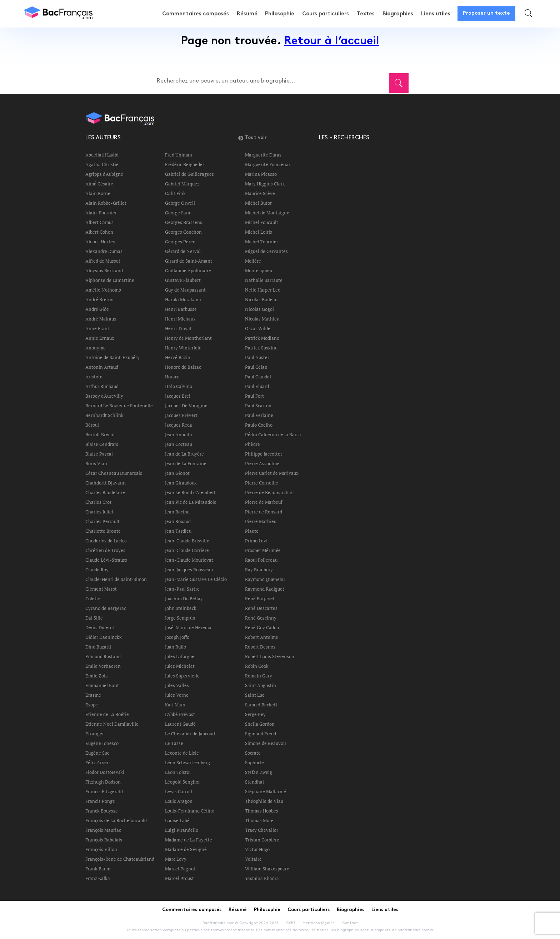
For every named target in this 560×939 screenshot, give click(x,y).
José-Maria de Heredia (188, 627)
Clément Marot (101, 589)
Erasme (93, 695)
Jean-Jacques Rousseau (189, 570)
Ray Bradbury (259, 570)
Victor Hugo (257, 849)
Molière (253, 261)
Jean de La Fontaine (186, 463)
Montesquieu (259, 270)
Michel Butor (258, 203)
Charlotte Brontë (103, 531)
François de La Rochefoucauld (116, 820)
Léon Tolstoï (178, 772)
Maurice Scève (260, 193)
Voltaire (253, 859)
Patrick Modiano (262, 338)
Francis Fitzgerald (104, 791)
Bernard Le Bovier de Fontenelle (119, 406)
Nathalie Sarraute (264, 280)
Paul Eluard (257, 386)
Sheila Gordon (260, 724)
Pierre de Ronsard (264, 512)
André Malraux (101, 319)
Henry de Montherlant (188, 338)
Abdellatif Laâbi (102, 155)
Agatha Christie (102, 164)
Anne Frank (98, 328)
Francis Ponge (100, 801)
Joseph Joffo (177, 637)
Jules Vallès (177, 685)
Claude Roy (97, 570)
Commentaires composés (198, 14)
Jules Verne (177, 695)
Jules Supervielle (182, 676)
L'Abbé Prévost (180, 714)
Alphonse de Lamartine (110, 280)
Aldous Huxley (100, 242)
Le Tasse (174, 743)
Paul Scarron (258, 406)
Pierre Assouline (262, 463)
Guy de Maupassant (185, 290)
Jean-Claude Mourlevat (189, 560)
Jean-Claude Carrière (187, 550)
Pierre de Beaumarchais (270, 492)
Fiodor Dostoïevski (105, 772)
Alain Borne (98, 193)
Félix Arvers (98, 762)
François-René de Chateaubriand (120, 859)
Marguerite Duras (263, 155)
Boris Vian (96, 463)
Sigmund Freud (261, 734)
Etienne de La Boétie (107, 714)
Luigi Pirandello (182, 830)
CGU (291, 923)
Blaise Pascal (99, 454)
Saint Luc (255, 695)
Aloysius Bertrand (104, 270)
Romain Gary (259, 676)
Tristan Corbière (262, 840)
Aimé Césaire (99, 184)
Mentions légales (319, 923)
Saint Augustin (261, 685)
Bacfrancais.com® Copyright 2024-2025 (241, 923)
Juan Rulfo (176, 647)
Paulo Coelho (259, 425)
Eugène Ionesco (102, 743)
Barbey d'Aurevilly (104, 396)
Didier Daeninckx (104, 637)
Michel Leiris (259, 232)
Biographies (398, 14)
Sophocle (254, 762)
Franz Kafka (98, 878)
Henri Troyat (178, 328)
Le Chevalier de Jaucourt (190, 734)
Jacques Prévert (181, 415)
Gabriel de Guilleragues (189, 174)
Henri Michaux (180, 319)
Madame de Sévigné (186, 849)
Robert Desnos (260, 647)
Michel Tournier (262, 242)
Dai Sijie (94, 618)
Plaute (252, 531)
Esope (92, 705)
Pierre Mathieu (261, 521)
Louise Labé (177, 820)
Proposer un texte (486, 13)
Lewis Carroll (179, 791)
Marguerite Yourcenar (268, 164)
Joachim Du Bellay (184, 598)
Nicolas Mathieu (262, 319)
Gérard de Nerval (183, 251)
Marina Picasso (261, 174)
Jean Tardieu (178, 531)
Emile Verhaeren (103, 666)
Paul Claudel (258, 377)
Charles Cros (99, 502)
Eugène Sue (97, 753)
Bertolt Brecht (100, 434)
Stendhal (254, 782)
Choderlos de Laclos (106, 541)
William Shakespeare (267, 869)
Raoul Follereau (261, 560)
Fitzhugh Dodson (103, 782)
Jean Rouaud (178, 521)
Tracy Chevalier (262, 830)
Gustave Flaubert (183, 280)
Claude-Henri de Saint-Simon (116, 579)
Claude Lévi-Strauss (106, 560)
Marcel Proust (179, 878)
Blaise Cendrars (102, 444)
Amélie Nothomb (103, 290)
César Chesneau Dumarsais (114, 473)
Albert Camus (99, 222)
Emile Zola (97, 676)
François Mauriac (103, 830)
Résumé (249, 14)
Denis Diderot (100, 627)
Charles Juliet (99, 512)
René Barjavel (260, 598)
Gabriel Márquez (182, 184)
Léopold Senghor (182, 782)
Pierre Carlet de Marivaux (272, 473)
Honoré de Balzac (183, 367)
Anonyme (96, 348)
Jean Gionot (177, 473)
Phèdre (252, 444)
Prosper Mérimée (263, 550)
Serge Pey (255, 714)
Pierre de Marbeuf (264, 502)
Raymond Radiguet (265, 589)
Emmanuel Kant (102, 685)
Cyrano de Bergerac (106, 608)
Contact (350, 923)
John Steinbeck (181, 608)
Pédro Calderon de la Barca (273, 434)
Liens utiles (436, 14)
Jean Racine (177, 512)
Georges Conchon (183, 232)
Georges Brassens (184, 222)
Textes (367, 14)
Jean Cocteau (179, 444)
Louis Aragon (179, 801)
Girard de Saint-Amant (189, 261)
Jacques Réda (179, 425)
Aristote (94, 377)
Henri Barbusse (181, 309)
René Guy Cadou (262, 627)
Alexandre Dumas (104, 251)
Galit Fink (175, 193)
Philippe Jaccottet (264, 454)
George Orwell (180, 203)
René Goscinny (261, 618)
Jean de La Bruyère (184, 454)
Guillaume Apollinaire (188, 270)
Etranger (95, 734)
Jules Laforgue (180, 656)
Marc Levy (176, 859)
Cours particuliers (327, 14)
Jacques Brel (178, 396)
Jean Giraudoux (181, 483)
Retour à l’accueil (332, 42)
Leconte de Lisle (182, 753)
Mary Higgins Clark (265, 184)
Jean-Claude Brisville (187, 541)
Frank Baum (98, 869)
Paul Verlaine (259, 415)
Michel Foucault (262, 222)
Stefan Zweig (259, 772)
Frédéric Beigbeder (185, 164)
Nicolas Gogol (259, 309)
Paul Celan (256, 367)
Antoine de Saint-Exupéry (112, 357)
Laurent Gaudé (180, 724)
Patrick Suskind (261, 348)
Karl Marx (175, 705)
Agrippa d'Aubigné (104, 174)
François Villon (101, 849)
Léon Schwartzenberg (187, 762)
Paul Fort (254, 396)
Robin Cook (257, 666)
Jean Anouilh (179, 434)
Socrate (253, 753)
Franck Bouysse (102, 811)
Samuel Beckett (261, 705)
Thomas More (259, 820)
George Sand (178, 213)
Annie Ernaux (100, 338)
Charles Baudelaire (105, 492)
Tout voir (252, 138)
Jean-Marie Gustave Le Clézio (196, 579)
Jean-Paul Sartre (182, 589)
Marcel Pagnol (180, 869)
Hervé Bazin (178, 357)
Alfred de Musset (103, 261)
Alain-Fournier (101, 213)
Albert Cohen (99, 232)
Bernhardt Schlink (104, 415)
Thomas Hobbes (262, 811)
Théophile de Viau (264, 801)
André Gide (97, 309)
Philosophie (281, 14)
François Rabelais (104, 840)
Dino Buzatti (98, 647)
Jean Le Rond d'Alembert (190, 492)
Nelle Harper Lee (263, 290)
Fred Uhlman (179, 155)
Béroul (92, 425)
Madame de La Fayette (189, 840)
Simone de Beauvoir (266, 743)
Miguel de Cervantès (266, 251)
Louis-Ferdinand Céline (190, 811)
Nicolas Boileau (261, 299)
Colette (93, 598)
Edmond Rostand (103, 656)
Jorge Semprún (180, 618)
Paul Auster (257, 357)
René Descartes (261, 608)
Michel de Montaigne (267, 213)
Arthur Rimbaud (102, 386)
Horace (172, 377)
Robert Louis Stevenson (270, 656)
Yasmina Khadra (262, 878)
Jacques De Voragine (186, 406)
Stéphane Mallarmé (266, 791)
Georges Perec (180, 242)
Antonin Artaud (102, 367)
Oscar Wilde (258, 328)
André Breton (99, 299)
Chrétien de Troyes (105, 550)
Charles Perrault (102, 521)
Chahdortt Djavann (106, 483)
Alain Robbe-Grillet (106, 203)
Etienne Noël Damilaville (112, 724)
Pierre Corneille (262, 483)
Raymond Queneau (265, 579)
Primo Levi (256, 541)
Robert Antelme (262, 637)
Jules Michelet (180, 666)
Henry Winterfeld (183, 348)
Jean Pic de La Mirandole (191, 502)
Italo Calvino (179, 386)
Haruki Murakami (183, 299)
